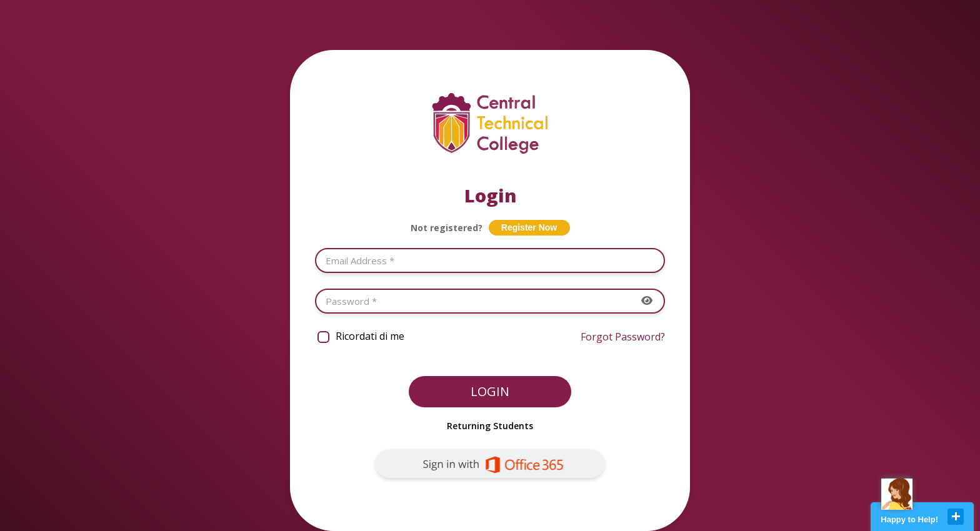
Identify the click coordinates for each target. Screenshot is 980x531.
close (956, 517)
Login (490, 391)
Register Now (529, 227)
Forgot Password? (623, 337)
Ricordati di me (370, 336)
